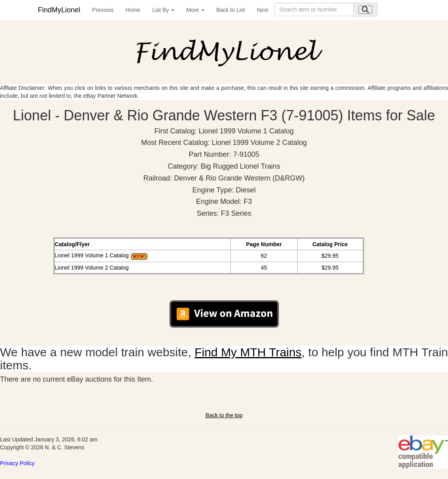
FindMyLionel (59, 10)
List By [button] (163, 10)
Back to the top (224, 415)
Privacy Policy (17, 463)
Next (262, 10)
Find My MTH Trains (248, 352)
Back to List (231, 10)
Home (133, 10)
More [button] (195, 10)
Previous (103, 10)
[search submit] (365, 10)
